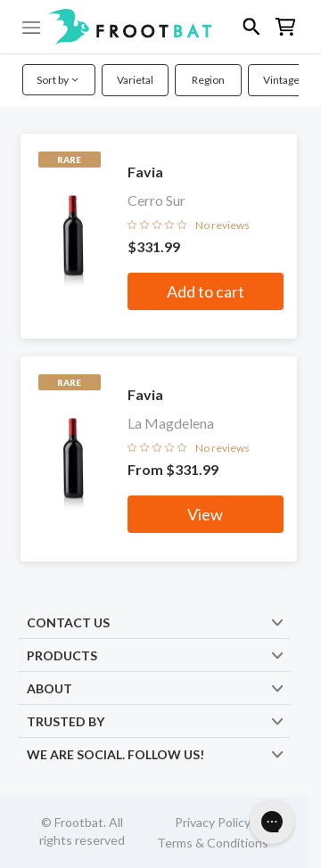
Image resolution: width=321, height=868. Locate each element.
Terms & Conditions (213, 843)
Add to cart (206, 291)
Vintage (281, 80)
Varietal (135, 80)
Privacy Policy (213, 822)
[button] (160, 27)
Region (208, 80)
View (205, 514)
